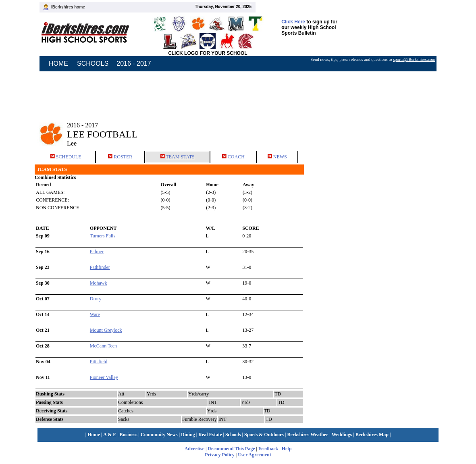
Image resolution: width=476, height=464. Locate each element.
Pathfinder (100, 267)
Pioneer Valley (104, 377)
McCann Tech (103, 346)
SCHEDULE (69, 157)
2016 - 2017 (134, 63)
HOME (58, 63)
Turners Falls (103, 236)
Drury (96, 299)
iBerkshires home (68, 7)
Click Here (293, 22)
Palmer (97, 252)
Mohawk (99, 283)
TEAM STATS (180, 157)
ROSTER (123, 157)
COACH (236, 157)
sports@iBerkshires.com (414, 59)
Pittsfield (99, 362)
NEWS (280, 157)
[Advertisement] (373, 128)
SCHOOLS (93, 63)
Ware (95, 314)
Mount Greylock (106, 330)
